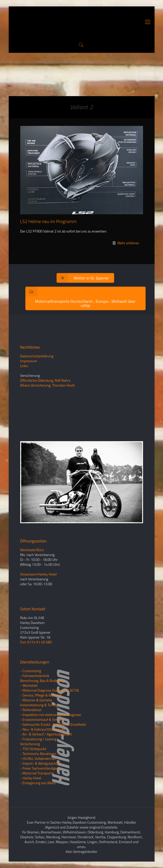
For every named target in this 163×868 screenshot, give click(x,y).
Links (24, 366)
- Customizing (31, 671)
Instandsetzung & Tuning (39, 705)
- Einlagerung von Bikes (38, 783)
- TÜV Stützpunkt (33, 749)
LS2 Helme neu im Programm (48, 221)
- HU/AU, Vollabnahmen (38, 758)
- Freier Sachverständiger (39, 768)
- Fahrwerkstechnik (35, 676)
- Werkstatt (29, 685)
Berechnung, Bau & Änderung (42, 680)
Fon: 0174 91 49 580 (36, 642)
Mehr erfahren (128, 243)
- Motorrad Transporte (37, 773)
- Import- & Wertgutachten (41, 763)
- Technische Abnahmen (38, 754)
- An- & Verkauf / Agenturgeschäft (46, 734)
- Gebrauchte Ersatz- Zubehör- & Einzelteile (53, 724)
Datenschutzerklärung (37, 356)
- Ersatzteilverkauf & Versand (42, 719)
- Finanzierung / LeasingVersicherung (38, 741)
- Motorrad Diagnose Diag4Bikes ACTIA (50, 690)
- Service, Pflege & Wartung (41, 695)
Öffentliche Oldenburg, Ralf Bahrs (45, 380)
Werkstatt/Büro (32, 550)
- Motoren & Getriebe (36, 700)
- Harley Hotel (31, 778)
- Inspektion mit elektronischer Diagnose (51, 715)
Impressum (29, 361)
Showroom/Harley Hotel (39, 574)
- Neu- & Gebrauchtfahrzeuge (43, 729)
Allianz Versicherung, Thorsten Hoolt (47, 385)
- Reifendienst (31, 710)
